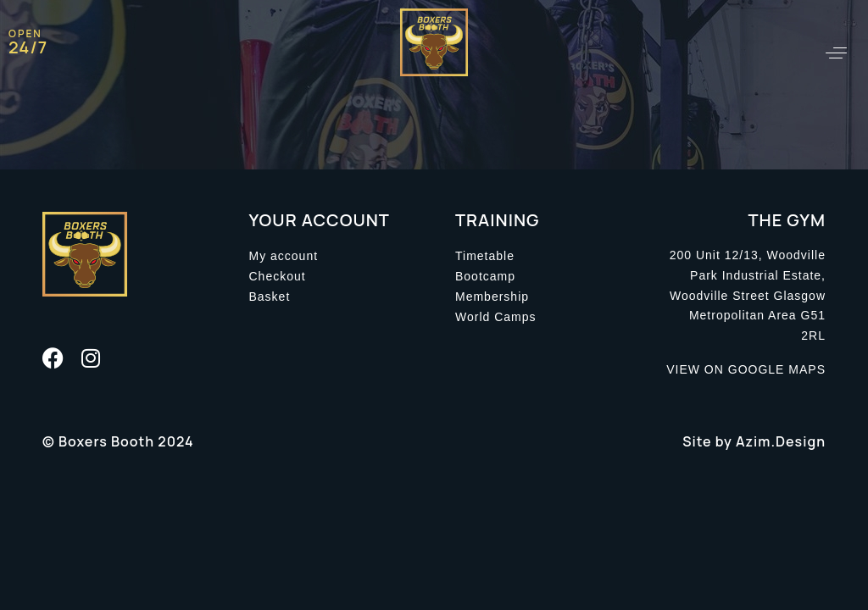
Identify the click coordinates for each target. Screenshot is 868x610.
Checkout (278, 276)
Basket (270, 297)
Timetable (485, 256)
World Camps (496, 317)
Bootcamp (485, 276)
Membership (492, 297)
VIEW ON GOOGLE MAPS (746, 369)
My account (284, 256)
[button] (836, 53)
